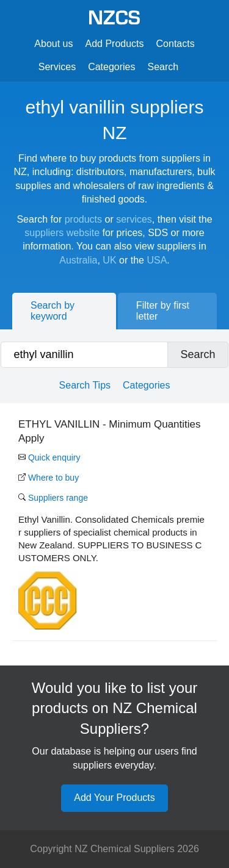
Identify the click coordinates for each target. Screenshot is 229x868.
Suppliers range (53, 498)
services (134, 219)
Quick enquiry (49, 457)
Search (163, 67)
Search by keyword (53, 311)
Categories (111, 67)
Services (57, 67)
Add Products (114, 44)
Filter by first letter (163, 311)
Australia (78, 260)
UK (109, 260)
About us (53, 44)
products (83, 219)
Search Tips (85, 385)
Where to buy (49, 478)
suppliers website (62, 233)
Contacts (176, 44)
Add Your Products (114, 798)
